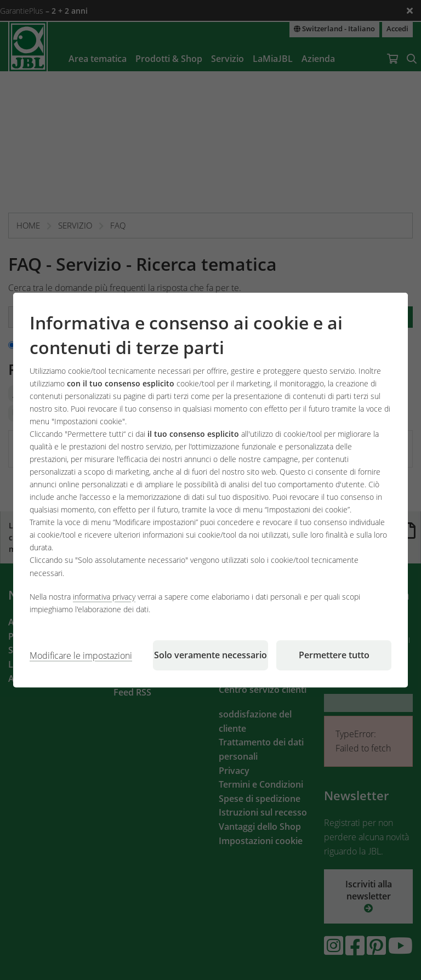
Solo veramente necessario (210, 655)
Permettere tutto (334, 655)
